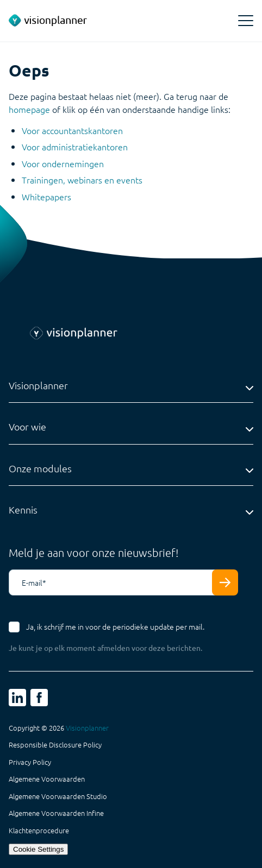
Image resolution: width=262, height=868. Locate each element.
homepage (29, 109)
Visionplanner (87, 728)
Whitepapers (46, 197)
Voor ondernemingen (63, 163)
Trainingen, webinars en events (82, 180)
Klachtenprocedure (39, 831)
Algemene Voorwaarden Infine (56, 813)
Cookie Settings (38, 849)
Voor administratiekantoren (75, 147)
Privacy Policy (30, 762)
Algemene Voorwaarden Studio (58, 796)
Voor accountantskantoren (72, 130)
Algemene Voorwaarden (47, 779)
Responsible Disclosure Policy (55, 745)
